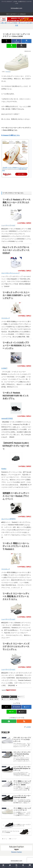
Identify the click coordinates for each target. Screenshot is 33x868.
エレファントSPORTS (8, 519)
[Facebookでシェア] (16, 41)
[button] (22, 46)
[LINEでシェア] (11, 46)
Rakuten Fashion (16, 852)
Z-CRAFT (4, 368)
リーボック (13, 697)
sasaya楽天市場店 (7, 418)
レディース (5, 699)
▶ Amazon (8, 72)
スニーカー (5, 697)
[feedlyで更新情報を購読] (9, 721)
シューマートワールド (8, 225)
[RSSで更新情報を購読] (24, 721)
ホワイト (21, 697)
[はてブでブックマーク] (27, 41)
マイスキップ (6, 318)
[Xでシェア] (6, 41)
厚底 (16, 699)
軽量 (12, 699)
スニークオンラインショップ (10, 273)
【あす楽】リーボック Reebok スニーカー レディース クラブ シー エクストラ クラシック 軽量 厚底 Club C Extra (15, 169)
